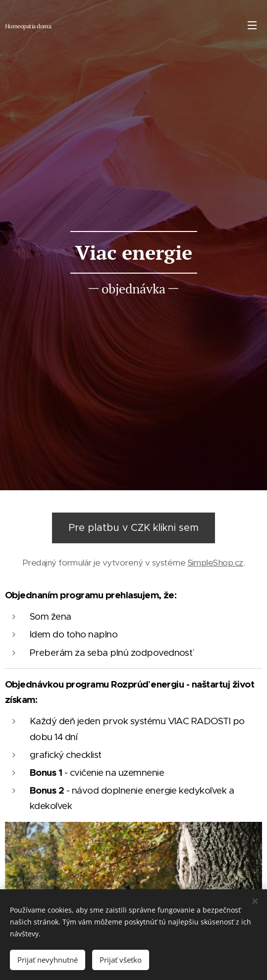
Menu (252, 25)
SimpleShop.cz (215, 563)
